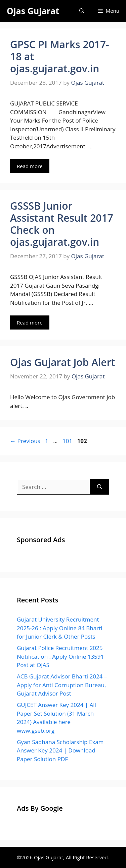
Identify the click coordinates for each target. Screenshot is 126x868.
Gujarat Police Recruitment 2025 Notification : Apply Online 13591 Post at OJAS (60, 656)
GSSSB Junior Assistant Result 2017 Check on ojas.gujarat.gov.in (62, 224)
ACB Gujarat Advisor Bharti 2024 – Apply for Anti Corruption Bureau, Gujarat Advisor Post (62, 685)
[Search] (100, 487)
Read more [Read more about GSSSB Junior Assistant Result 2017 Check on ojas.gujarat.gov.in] (30, 322)
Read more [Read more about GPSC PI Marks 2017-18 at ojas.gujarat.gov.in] (30, 166)
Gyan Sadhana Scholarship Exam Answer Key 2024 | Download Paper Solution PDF (60, 750)
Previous (25, 441)
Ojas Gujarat (33, 11)
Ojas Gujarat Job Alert (62, 362)
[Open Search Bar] (82, 11)
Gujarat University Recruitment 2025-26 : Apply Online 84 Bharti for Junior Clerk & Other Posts (60, 628)
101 (68, 441)
